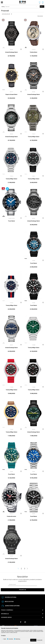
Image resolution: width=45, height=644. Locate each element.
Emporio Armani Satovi (11, 94)
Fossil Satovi (34, 263)
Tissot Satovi (11, 221)
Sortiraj (3, 7)
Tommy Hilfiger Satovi (34, 137)
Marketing (18, 639)
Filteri (42, 7)
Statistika (11, 639)
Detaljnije (3, 636)
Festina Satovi (34, 52)
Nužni (5, 639)
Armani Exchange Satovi (11, 52)
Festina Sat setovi (11, 516)
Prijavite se (23, 590)
